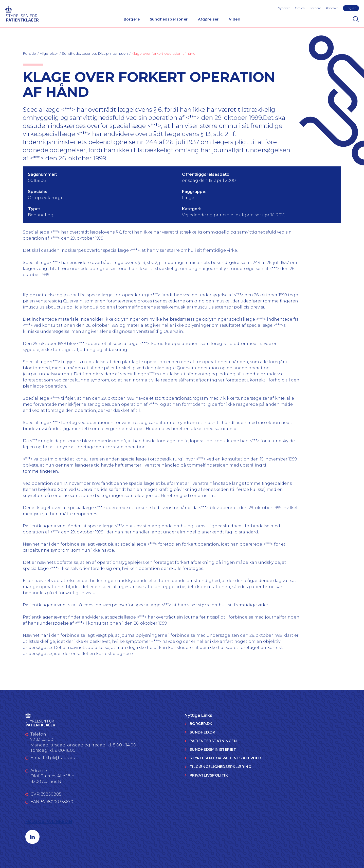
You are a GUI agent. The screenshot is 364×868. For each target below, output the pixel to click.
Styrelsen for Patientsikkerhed (225, 758)
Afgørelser (208, 19)
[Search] (356, 19)
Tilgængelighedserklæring (220, 767)
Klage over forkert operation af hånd (163, 53)
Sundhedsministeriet (213, 749)
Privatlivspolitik (209, 775)
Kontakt (332, 8)
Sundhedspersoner (169, 19)
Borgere (132, 19)
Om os (300, 8)
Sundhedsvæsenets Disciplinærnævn (95, 53)
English (351, 8)
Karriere (315, 8)
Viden (235, 19)
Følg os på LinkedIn (49, 822)
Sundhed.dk (202, 732)
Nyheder (284, 8)
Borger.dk (201, 724)
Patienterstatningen (213, 741)
